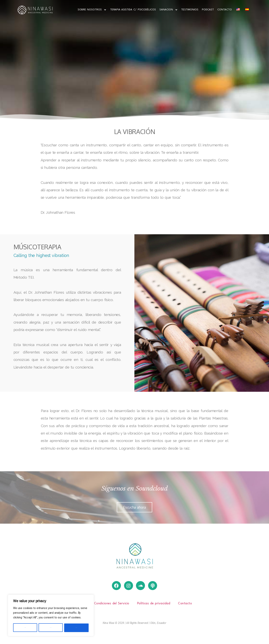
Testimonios (190, 10)
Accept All (77, 628)
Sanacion (169, 10)
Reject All (51, 628)
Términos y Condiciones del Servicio (103, 604)
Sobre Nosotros (92, 10)
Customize (25, 628)
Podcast (208, 10)
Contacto (225, 10)
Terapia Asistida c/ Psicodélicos (133, 10)
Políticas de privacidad (154, 604)
